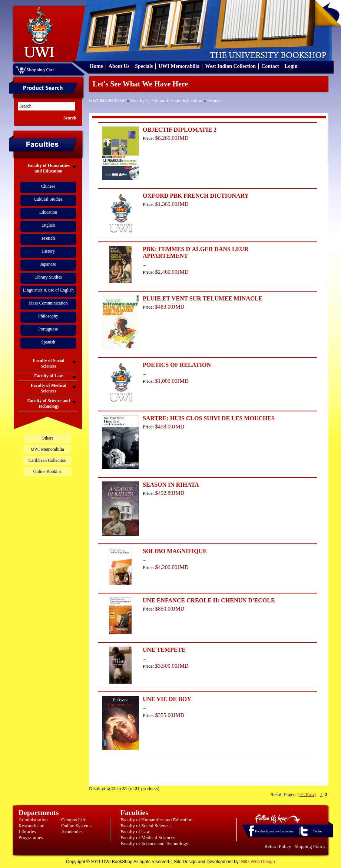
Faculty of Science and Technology (154, 843)
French (214, 100)
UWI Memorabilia (179, 66)
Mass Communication (48, 303)
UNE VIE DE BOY (167, 699)
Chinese (48, 186)
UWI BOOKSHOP (107, 100)
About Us (119, 66)
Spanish (48, 342)
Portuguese (48, 329)
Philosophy (48, 316)
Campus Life (74, 820)
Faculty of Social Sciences (146, 826)
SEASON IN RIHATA (171, 485)
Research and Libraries (32, 828)
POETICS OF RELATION (177, 365)
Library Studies (48, 277)
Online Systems (76, 826)
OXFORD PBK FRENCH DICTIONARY (196, 196)
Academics (72, 831)
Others (47, 438)
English (48, 225)
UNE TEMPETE (164, 650)
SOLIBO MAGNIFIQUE (175, 551)
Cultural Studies (48, 199)
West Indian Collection (230, 66)
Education (48, 212)
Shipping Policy (310, 846)
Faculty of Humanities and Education (166, 100)
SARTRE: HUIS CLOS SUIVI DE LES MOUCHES (209, 418)
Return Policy (278, 846)
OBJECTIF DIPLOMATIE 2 (180, 130)
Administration (33, 820)
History (48, 251)
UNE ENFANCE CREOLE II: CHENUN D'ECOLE (209, 600)
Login (291, 66)
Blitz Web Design (258, 862)
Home (96, 66)
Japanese (48, 264)
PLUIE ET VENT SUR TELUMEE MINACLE (203, 298)
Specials (144, 66)
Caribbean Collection (47, 460)
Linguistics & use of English (48, 290)
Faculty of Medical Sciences (148, 837)
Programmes (31, 837)
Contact (270, 66)
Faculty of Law (135, 831)
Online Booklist (47, 471)
